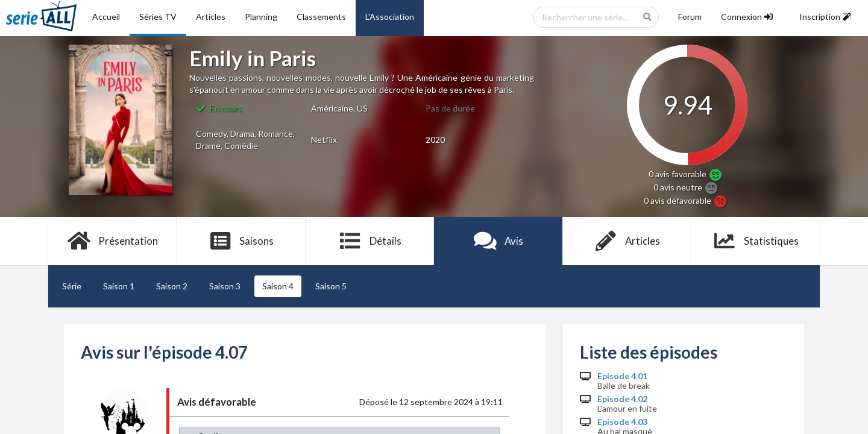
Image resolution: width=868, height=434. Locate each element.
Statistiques (756, 241)
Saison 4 (278, 286)
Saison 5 (331, 286)
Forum (690, 17)
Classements (321, 17)
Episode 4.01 (622, 376)
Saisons (241, 241)
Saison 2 (172, 286)
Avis (498, 241)
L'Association (390, 17)
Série (72, 286)
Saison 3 (225, 286)
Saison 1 (119, 286)
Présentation (112, 241)
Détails (370, 241)
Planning (261, 17)
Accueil (106, 17)
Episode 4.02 (622, 399)
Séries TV (158, 17)
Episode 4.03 (622, 422)
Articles (211, 17)
